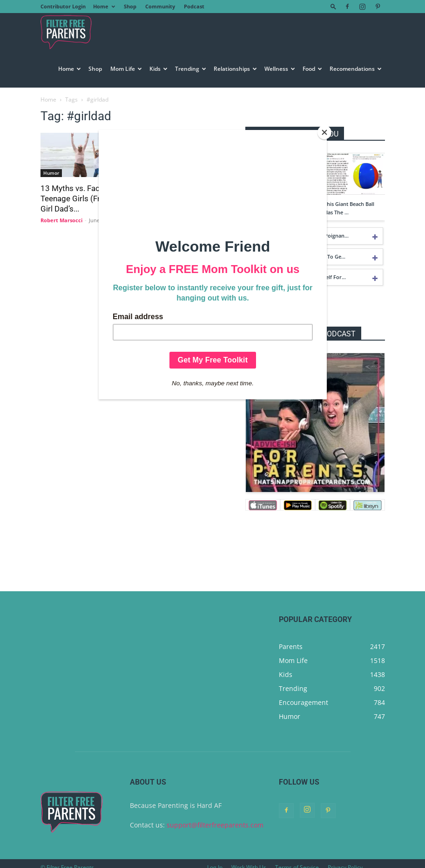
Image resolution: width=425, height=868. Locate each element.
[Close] (324, 132)
